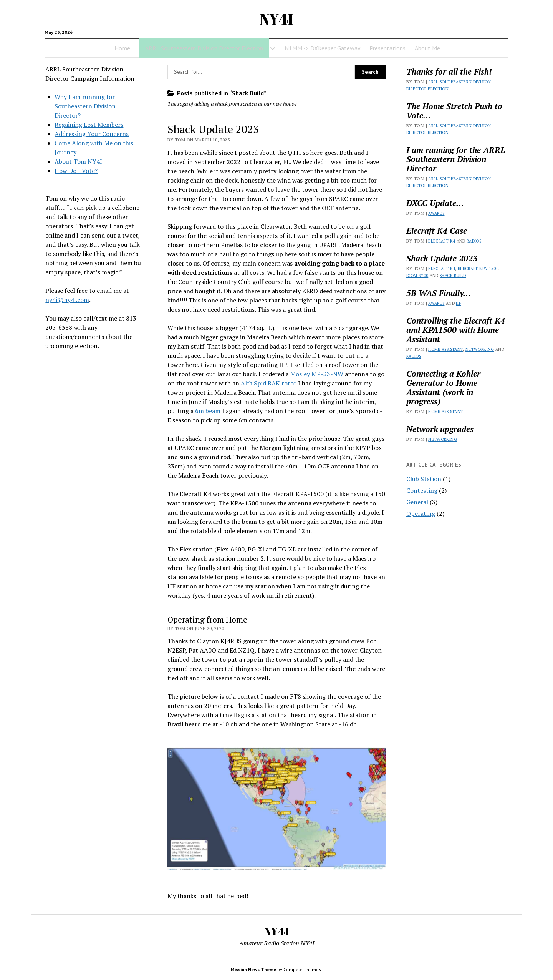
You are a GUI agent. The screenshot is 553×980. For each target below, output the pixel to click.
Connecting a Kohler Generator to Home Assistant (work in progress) (443, 387)
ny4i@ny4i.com (67, 300)
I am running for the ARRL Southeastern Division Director (456, 159)
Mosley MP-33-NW (317, 374)
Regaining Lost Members (89, 125)
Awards (436, 213)
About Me (427, 48)
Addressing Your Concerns (92, 134)
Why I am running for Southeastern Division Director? (85, 106)
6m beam (208, 411)
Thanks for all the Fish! (449, 71)
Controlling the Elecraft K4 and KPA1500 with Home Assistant (456, 330)
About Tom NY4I (78, 161)
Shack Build (453, 276)
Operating (421, 513)
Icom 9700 (417, 276)
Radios (474, 241)
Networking (480, 349)
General (417, 502)
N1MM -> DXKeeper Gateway (322, 48)
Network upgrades (440, 429)
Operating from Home (207, 620)
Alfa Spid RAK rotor (269, 383)
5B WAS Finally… (439, 293)
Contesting (422, 490)
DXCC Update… (435, 203)
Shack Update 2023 (213, 129)
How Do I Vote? (76, 171)
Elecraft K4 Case (437, 231)
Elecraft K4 (442, 241)
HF (458, 303)
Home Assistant (445, 349)
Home (122, 48)
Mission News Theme (253, 969)
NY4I (276, 19)
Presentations (387, 48)
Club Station (424, 479)
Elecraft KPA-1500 (478, 269)
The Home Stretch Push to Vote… (454, 111)
